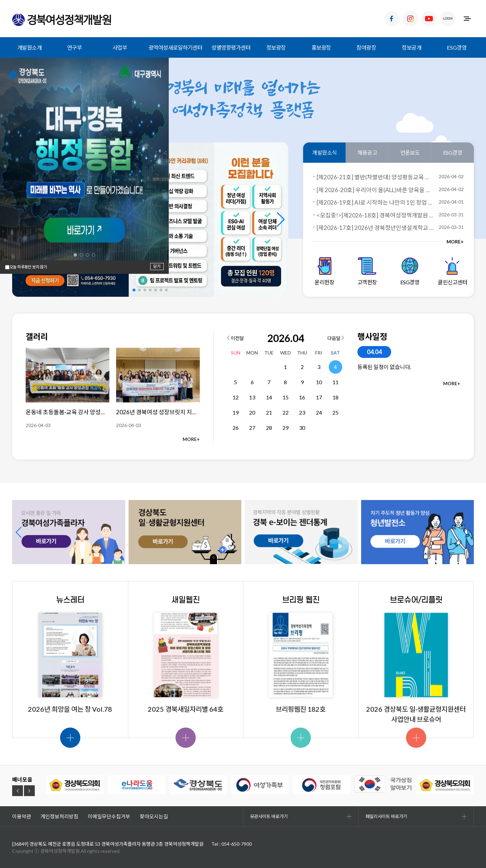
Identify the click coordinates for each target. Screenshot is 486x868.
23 (302, 412)
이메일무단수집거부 (109, 816)
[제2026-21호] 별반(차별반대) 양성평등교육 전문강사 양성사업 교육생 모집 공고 (375, 177)
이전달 (236, 338)
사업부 (120, 47)
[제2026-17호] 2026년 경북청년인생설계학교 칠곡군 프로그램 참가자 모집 (375, 228)
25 (335, 412)
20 (252, 412)
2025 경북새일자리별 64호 (186, 709)
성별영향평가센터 (231, 47)
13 (252, 397)
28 (269, 428)
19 (236, 412)
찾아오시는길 (154, 816)
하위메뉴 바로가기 (0, 0)
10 (319, 382)
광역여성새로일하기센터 (175, 47)
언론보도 (410, 152)
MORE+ (455, 242)
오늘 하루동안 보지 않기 (28, 267)
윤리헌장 (324, 271)
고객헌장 (367, 271)
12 (236, 397)
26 (236, 428)
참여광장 (366, 47)
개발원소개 (30, 47)
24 (319, 412)
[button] (280, 219)
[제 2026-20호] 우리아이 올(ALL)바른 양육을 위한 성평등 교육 (375, 190)
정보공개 (411, 47)
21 (269, 412)
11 (335, 382)
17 (319, 397)
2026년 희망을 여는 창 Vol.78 (70, 709)
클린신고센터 (452, 271)
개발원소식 (325, 152)
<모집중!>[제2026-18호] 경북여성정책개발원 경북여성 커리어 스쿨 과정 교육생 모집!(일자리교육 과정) (375, 215)
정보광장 (276, 47)
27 (252, 428)
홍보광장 (321, 47)
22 (286, 412)
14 (269, 397)
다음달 (336, 338)
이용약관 (22, 816)
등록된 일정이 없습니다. (384, 367)
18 (335, 397)
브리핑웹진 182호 (301, 709)
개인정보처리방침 (59, 816)
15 (286, 397)
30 (302, 428)
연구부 (75, 47)
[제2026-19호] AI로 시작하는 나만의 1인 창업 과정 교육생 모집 (375, 202)
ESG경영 (457, 47)
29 (286, 428)
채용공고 (367, 152)
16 (302, 397)
